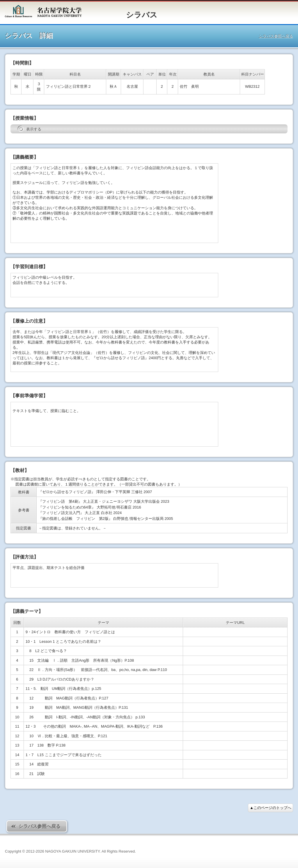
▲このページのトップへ (270, 808)
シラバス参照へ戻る (276, 36)
